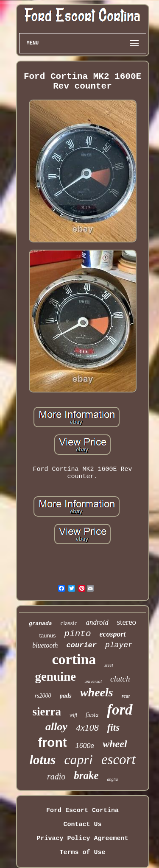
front (52, 742)
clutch (120, 679)
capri (78, 759)
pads (66, 696)
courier (82, 645)
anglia (113, 779)
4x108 (87, 728)
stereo (127, 622)
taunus (47, 636)
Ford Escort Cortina (82, 811)
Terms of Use (82, 853)
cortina (74, 659)
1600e (85, 746)
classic (69, 623)
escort (119, 759)
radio (56, 776)
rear (126, 696)
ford (120, 710)
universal (93, 681)
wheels (97, 692)
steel (109, 665)
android (97, 622)
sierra (46, 712)
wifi (73, 715)
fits (113, 728)
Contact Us (82, 825)
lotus (42, 760)
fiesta (92, 715)
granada (40, 624)
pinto (78, 634)
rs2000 (43, 696)
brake (86, 775)
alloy (56, 727)
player (119, 645)
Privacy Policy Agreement (82, 839)
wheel (115, 744)
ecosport (113, 634)
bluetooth (45, 645)
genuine (55, 676)
